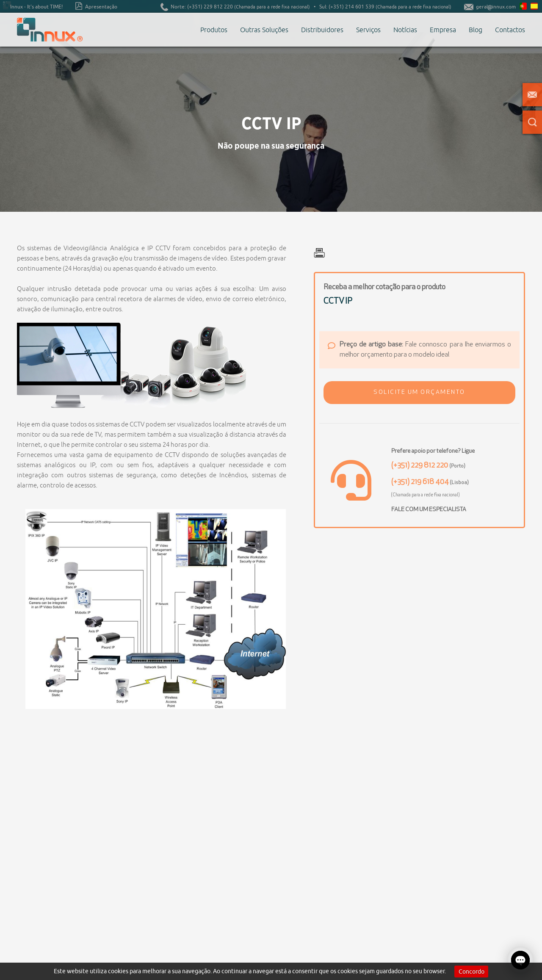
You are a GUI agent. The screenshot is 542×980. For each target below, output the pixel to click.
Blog (476, 30)
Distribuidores (322, 30)
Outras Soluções (264, 30)
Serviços (368, 30)
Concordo (471, 972)
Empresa (443, 30)
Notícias (405, 30)
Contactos (510, 30)
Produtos (214, 30)
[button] (419, 393)
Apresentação (96, 6)
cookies (118, 971)
